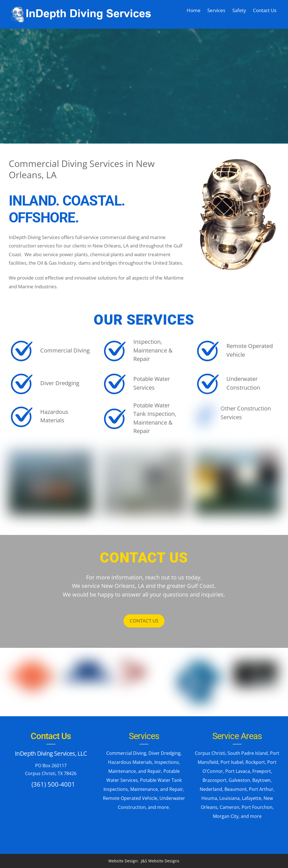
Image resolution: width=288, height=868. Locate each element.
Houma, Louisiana (220, 798)
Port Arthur (261, 789)
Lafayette (252, 798)
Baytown (261, 780)
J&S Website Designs (160, 861)
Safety (239, 10)
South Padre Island (248, 753)
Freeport (262, 771)
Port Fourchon (257, 807)
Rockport (255, 762)
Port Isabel (232, 762)
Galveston (239, 780)
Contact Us (265, 10)
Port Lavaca (238, 771)
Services (216, 10)
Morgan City (226, 816)
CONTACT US (144, 620)
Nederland (211, 789)
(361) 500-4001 (53, 784)
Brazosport (214, 780)
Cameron (229, 807)
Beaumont (236, 789)
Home (194, 10)
